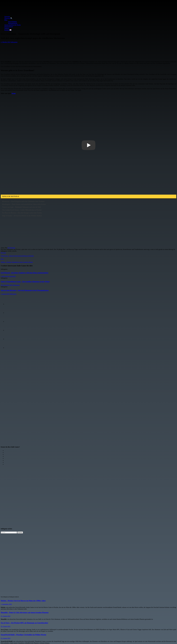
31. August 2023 (6, 616)
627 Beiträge (11, 248)
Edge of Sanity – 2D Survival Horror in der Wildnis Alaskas (22, 216)
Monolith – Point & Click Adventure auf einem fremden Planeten (25, 612)
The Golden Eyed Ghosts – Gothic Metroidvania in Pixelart (22, 210)
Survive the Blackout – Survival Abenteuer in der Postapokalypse (25, 290)
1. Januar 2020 (5, 294)
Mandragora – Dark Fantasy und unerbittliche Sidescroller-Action (24, 204)
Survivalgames (12, 22)
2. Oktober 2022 (6, 42)
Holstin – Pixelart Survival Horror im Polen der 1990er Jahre (23, 601)
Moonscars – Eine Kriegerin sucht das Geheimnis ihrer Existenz (23, 201)
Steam (14, 93)
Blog (6, 20)
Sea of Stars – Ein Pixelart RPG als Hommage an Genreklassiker (24, 623)
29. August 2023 (6, 626)
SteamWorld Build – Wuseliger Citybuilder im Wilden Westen (23, 635)
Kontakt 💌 (8, 30)
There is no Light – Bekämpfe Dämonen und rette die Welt (22, 207)
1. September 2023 (6, 604)
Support (7, 28)
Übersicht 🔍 (8, 18)
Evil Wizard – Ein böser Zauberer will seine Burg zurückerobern (25, 273)
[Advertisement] (32, 51)
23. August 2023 (6, 638)
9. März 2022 (5, 276)
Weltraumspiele (13, 23)
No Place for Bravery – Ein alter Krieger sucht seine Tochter (22, 213)
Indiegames (14, 42)
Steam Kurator (9, 27)
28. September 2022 (7, 285)
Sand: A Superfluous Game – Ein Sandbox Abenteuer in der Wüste (25, 282)
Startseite (7, 17)
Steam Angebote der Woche (13, 25)
